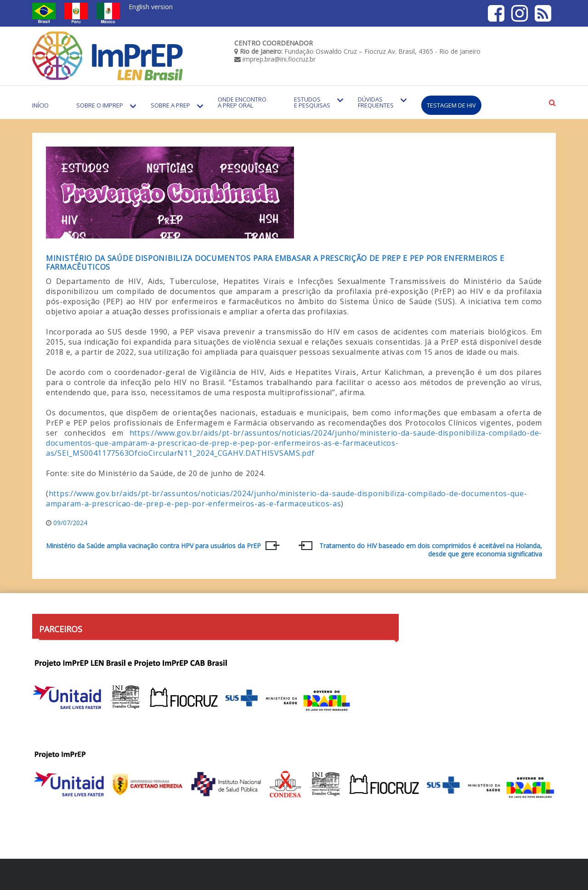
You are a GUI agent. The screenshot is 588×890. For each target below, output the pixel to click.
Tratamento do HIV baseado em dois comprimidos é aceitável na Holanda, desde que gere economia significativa (431, 550)
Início (40, 105)
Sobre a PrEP (170, 105)
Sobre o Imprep (100, 105)
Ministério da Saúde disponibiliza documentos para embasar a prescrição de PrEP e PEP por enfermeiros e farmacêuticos (275, 263)
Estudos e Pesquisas (312, 102)
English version (151, 7)
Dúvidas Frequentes (376, 102)
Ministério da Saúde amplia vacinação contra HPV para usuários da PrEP (153, 546)
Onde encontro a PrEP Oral (242, 102)
